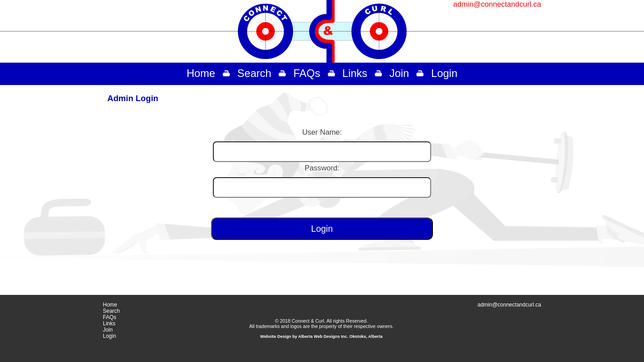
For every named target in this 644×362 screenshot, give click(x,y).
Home (201, 73)
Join (399, 73)
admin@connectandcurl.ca (497, 4)
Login (444, 73)
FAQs (307, 73)
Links (355, 73)
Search (254, 73)
